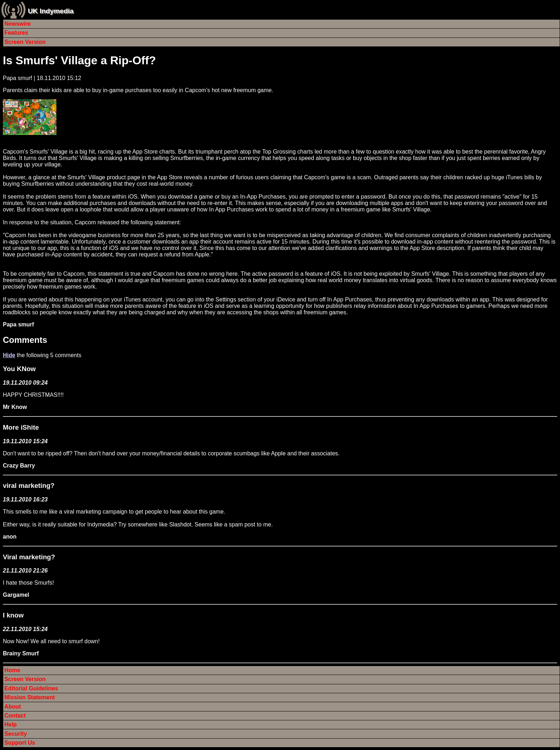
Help (11, 724)
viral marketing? (29, 486)
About (12, 707)
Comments (25, 340)
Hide (9, 355)
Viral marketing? (29, 557)
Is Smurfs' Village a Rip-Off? (79, 60)
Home (12, 670)
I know (13, 615)
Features (16, 33)
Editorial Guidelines (31, 688)
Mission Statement (29, 697)
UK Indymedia (51, 11)
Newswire (17, 24)
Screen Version (25, 42)
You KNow (19, 369)
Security (16, 734)
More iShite (21, 427)
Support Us (20, 743)
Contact (15, 716)
